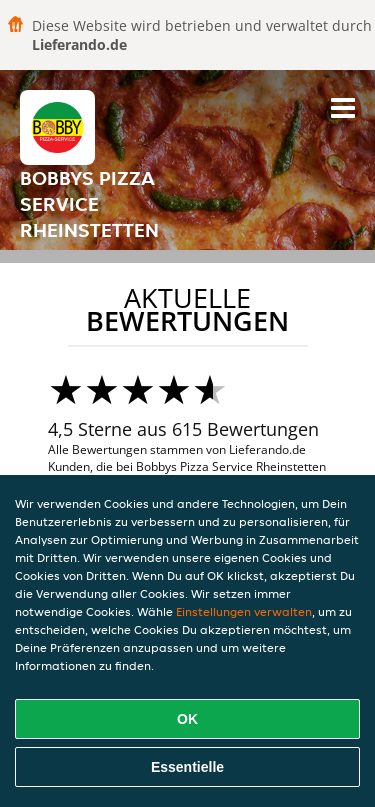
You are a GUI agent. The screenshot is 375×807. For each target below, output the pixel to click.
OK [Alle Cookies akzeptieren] (187, 719)
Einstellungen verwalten (244, 611)
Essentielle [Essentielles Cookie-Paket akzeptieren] (187, 767)
